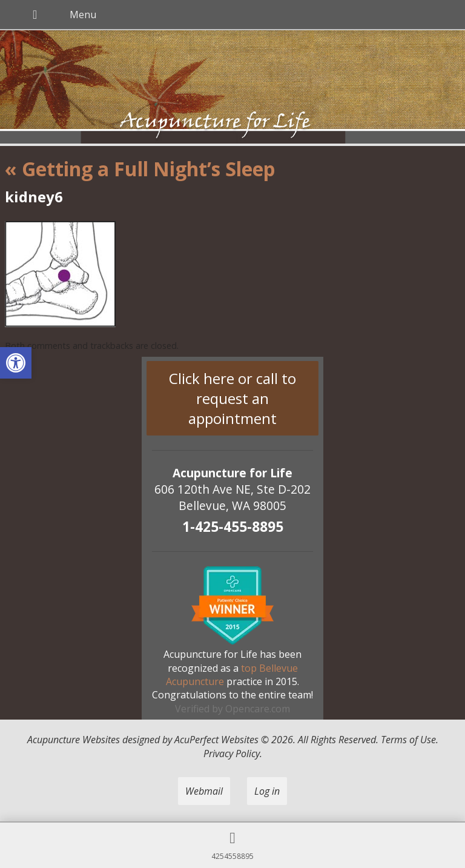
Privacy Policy (232, 754)
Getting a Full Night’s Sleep (140, 169)
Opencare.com (258, 709)
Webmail (204, 791)
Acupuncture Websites (74, 740)
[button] (16, 363)
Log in (267, 791)
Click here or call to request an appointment (232, 398)
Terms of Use (408, 740)
